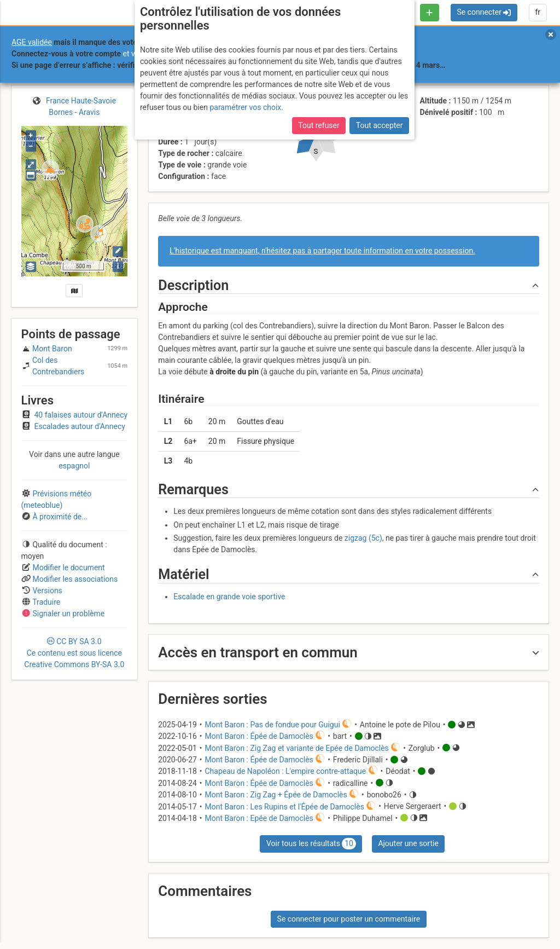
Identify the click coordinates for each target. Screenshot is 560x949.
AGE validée (32, 42)
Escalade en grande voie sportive (229, 597)
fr (538, 12)
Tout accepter (380, 125)
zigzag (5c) (363, 538)
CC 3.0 (74, 653)
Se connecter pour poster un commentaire (349, 919)
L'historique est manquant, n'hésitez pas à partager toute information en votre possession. (322, 251)
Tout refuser (319, 125)
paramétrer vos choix (245, 107)
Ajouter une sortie (408, 843)
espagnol (74, 466)
